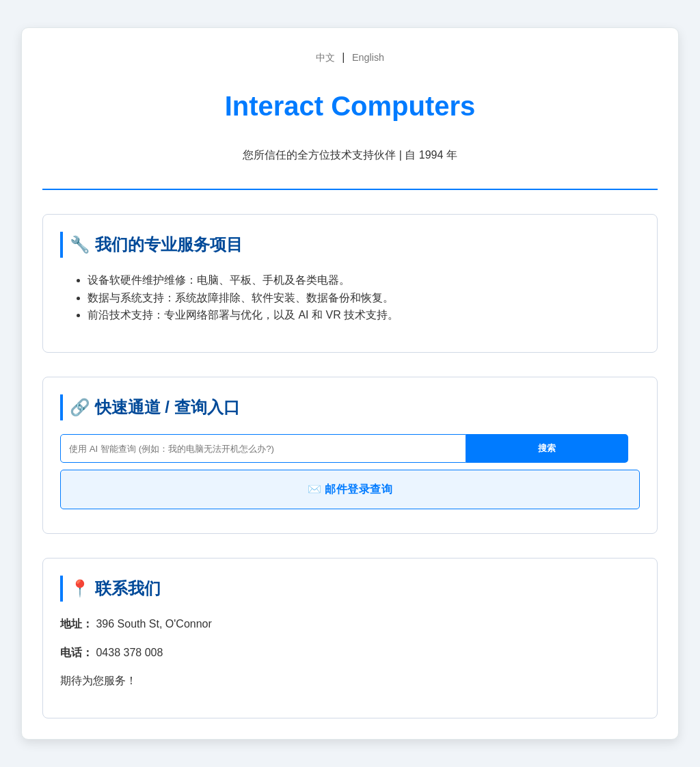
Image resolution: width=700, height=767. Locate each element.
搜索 (547, 448)
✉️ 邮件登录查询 (350, 489)
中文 (325, 57)
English (368, 57)
